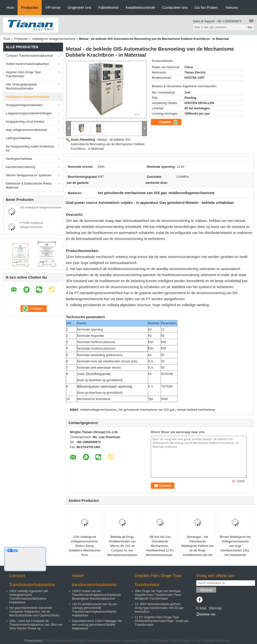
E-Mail (201, 608)
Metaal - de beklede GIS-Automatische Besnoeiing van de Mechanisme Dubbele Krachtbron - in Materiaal (108, 144)
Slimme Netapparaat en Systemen (29, 175)
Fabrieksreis (109, 7)
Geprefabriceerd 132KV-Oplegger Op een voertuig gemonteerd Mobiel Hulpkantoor (97, 625)
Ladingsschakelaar (18, 138)
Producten (30, 7)
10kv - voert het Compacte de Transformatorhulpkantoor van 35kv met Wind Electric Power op (36, 625)
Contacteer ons (175, 7)
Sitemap (215, 608)
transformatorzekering (20, 167)
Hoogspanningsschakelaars (24, 105)
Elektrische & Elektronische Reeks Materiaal (29, 186)
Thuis (7, 39)
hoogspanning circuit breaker (25, 122)
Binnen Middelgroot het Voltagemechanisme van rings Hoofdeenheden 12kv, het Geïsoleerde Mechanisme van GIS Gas (235, 550)
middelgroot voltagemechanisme (54, 39)
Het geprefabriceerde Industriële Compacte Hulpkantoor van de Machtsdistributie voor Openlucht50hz (35, 612)
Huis (10, 7)
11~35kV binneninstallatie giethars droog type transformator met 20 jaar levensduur (159, 608)
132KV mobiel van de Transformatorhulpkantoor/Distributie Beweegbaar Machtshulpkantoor (96, 595)
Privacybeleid (33, 641)
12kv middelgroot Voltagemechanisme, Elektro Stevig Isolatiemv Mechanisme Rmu (84, 546)
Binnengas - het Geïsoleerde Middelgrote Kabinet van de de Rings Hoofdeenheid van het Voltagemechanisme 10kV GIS (197, 550)
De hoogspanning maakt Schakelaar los (30, 148)
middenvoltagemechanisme (98, 410)
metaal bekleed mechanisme (196, 410)
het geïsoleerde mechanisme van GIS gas (146, 410)
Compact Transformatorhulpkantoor (29, 56)
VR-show (53, 7)
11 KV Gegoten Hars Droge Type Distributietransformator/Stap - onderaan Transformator (162, 621)
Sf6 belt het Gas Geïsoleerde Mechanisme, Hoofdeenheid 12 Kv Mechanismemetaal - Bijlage (160, 548)
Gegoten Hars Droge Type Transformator (23, 74)
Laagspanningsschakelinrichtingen (29, 113)
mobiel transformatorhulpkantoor (27, 64)
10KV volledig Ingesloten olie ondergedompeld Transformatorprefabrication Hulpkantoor (29, 597)
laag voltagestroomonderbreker (27, 130)
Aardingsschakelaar (19, 159)
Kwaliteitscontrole (140, 7)
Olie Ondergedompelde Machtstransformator (21, 87)
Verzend (206, 590)
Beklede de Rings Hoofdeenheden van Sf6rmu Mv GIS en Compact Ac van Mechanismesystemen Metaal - (122, 548)
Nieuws (232, 7)
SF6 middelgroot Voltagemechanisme (41, 208)
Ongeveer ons (79, 7)
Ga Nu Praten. (207, 7)
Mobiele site (206, 614)
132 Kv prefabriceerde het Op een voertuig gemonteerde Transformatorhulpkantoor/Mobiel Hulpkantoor (95, 610)
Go (250, 27)
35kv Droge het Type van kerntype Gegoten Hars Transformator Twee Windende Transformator (158, 595)
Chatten (169, 122)
